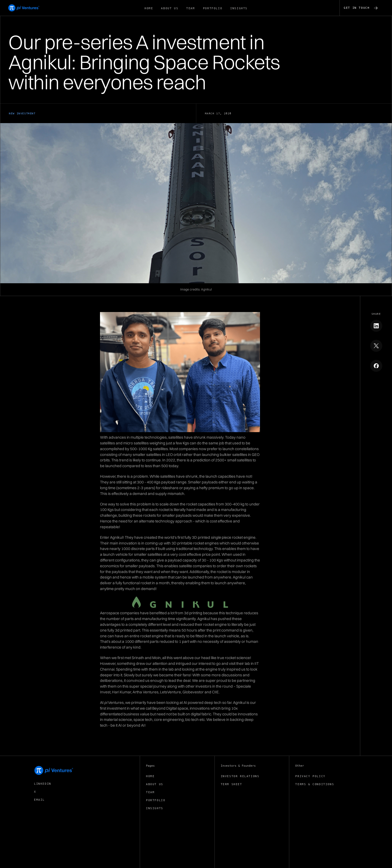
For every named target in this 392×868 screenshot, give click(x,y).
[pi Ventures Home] (54, 770)
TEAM (190, 8)
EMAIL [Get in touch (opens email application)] (39, 800)
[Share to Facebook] (376, 366)
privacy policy (310, 776)
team (150, 792)
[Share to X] (376, 346)
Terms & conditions (315, 784)
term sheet (231, 784)
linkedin (43, 784)
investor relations (240, 776)
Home (149, 8)
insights (239, 8)
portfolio (213, 8)
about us (170, 8)
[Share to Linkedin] (376, 326)
